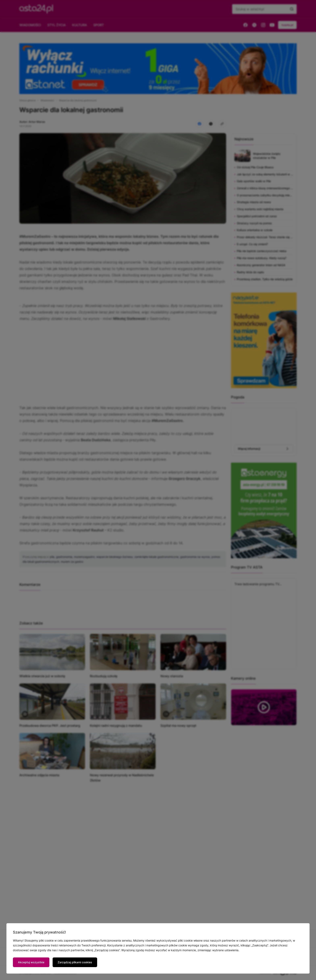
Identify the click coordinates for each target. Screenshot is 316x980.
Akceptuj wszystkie (31, 962)
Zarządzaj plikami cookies (75, 962)
